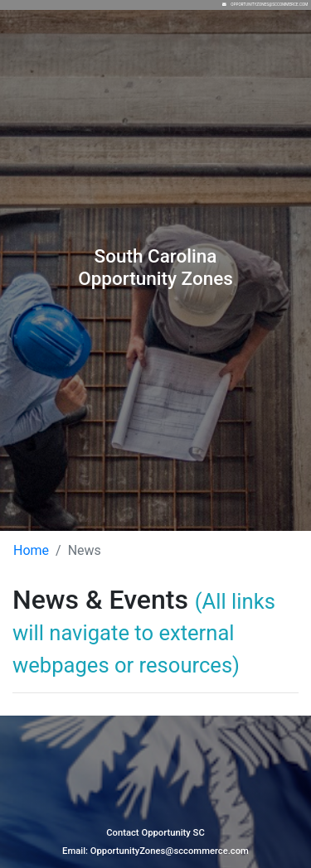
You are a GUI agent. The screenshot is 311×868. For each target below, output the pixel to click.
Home (31, 550)
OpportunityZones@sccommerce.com (269, 5)
